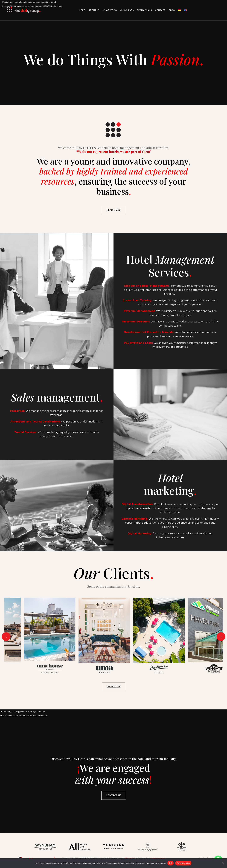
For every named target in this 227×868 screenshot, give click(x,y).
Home (82, 10)
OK (170, 863)
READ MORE (113, 210)
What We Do (110, 10)
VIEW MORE (114, 687)
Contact (160, 10)
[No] (223, 863)
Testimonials (144, 10)
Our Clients (127, 10)
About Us (94, 10)
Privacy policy (183, 863)
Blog (172, 10)
